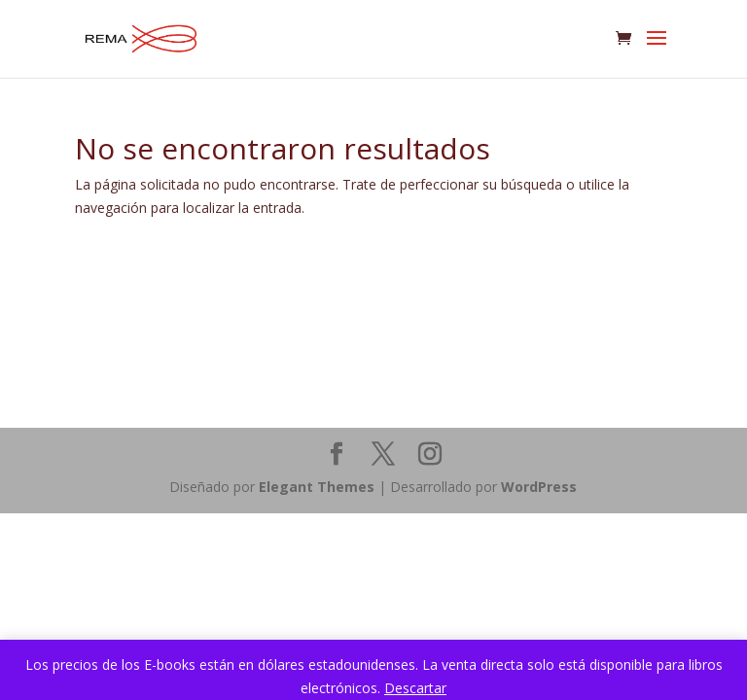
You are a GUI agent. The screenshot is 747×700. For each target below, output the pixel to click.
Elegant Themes (317, 487)
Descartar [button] (415, 688)
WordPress (539, 487)
